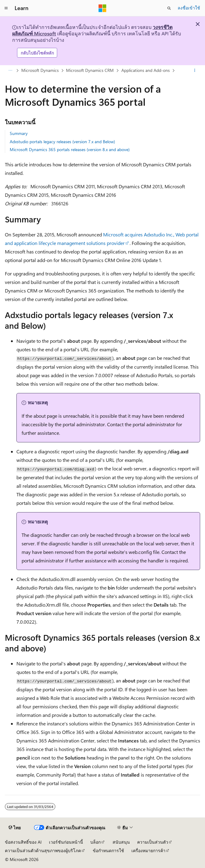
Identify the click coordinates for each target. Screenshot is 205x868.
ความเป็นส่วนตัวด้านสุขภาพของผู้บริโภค (43, 850)
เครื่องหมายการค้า (148, 850)
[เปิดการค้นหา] (169, 8)
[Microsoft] (102, 8)
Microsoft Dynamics (40, 70)
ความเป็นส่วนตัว (153, 842)
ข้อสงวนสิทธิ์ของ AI (23, 842)
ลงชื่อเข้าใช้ (189, 8)
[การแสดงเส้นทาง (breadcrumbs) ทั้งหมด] (10, 71)
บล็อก (96, 842)
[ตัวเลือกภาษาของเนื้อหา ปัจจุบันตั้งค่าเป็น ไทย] (15, 827)
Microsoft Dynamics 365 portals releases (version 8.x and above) (70, 149)
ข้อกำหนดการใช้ (108, 850)
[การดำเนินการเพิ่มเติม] (195, 71)
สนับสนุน (121, 842)
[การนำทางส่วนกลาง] (6, 8)
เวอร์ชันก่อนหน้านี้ (66, 842)
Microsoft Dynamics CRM (90, 70)
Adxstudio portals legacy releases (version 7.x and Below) (62, 142)
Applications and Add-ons (146, 70)
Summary (19, 133)
